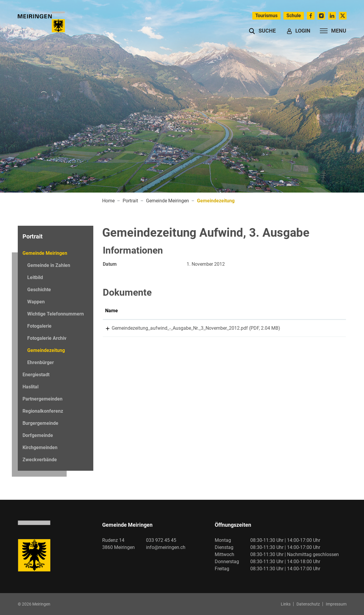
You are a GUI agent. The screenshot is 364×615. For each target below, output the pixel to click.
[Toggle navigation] (331, 31)
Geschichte (39, 290)
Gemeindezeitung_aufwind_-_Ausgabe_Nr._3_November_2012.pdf (173, 328)
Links (286, 604)
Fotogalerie (39, 326)
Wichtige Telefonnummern (56, 314)
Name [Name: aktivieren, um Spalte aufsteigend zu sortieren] (112, 311)
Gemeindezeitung (46, 352)
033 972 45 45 (161, 540)
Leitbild (35, 277)
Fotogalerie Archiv (47, 338)
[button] (262, 31)
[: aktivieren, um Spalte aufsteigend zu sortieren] (329, 311)
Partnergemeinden (43, 399)
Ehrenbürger (41, 362)
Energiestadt (36, 375)
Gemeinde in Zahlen (49, 265)
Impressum (336, 604)
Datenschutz (308, 604)
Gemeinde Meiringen (45, 253)
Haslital (31, 387)
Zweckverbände (40, 460)
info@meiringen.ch (166, 547)
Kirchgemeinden (40, 447)
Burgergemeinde (40, 423)
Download (329, 329)
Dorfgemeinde (38, 435)
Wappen (36, 302)
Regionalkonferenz (43, 411)
